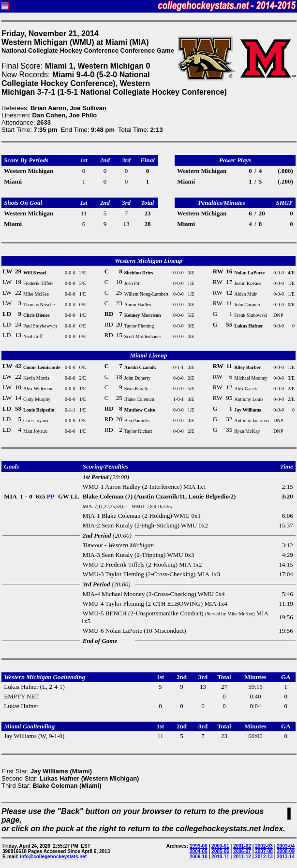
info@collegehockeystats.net (53, 857)
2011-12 (242, 857)
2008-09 (286, 851)
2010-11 (220, 857)
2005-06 (220, 851)
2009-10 (199, 857)
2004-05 (199, 851)
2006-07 (242, 851)
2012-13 (264, 857)
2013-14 (286, 857)
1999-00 (199, 846)
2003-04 (286, 846)
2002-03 (264, 846)
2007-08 (264, 851)
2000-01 (220, 846)
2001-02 (242, 846)
